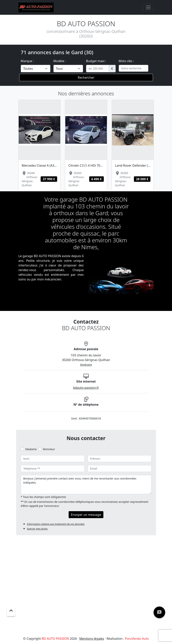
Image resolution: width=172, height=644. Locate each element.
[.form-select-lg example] (36, 69)
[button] (29, 138)
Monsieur (49, 449)
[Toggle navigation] (148, 7)
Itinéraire (86, 365)
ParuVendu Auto (137, 639)
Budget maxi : (96, 61)
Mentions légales (92, 639)
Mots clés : (126, 61)
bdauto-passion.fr (86, 388)
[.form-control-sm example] (98, 69)
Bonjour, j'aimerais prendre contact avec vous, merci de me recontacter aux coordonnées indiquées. (86, 485)
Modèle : (60, 61)
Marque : (27, 61)
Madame (31, 449)
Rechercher (86, 77)
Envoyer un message (86, 515)
